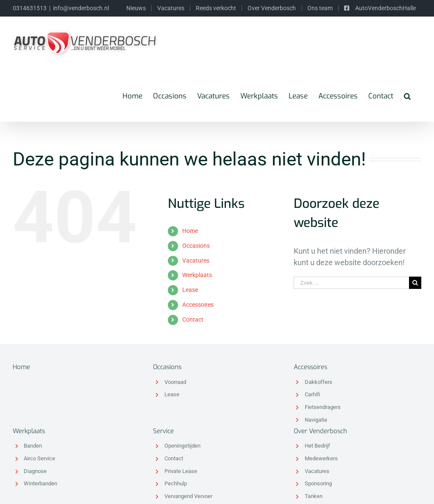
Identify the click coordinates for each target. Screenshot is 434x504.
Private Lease (181, 471)
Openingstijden (182, 446)
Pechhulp (176, 483)
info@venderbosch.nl (81, 8)
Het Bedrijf (317, 446)
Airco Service (39, 458)
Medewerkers (321, 458)
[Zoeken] (407, 96)
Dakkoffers (319, 382)
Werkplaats (197, 275)
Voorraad (175, 382)
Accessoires (198, 305)
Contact (193, 319)
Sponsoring (318, 483)
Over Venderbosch (320, 431)
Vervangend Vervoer (188, 496)
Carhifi (312, 394)
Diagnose (35, 471)
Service (163, 431)
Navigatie (316, 420)
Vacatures (196, 260)
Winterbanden (40, 483)
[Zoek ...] (351, 283)
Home (190, 231)
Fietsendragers (323, 407)
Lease (190, 290)
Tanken (314, 496)
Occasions (196, 246)
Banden (33, 446)
